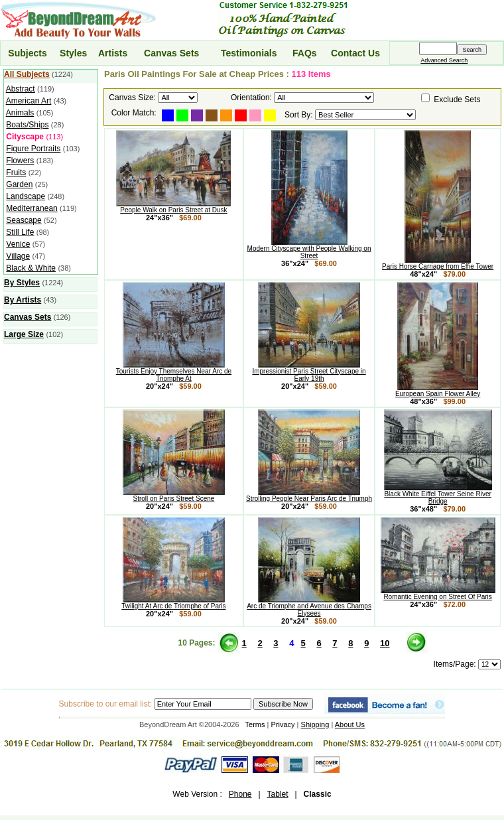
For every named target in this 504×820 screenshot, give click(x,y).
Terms (255, 724)
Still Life (20, 232)
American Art (29, 101)
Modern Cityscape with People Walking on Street (309, 249)
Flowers (20, 161)
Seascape (24, 220)
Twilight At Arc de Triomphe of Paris (173, 603)
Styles (73, 53)
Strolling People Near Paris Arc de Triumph (309, 496)
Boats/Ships (27, 125)
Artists (113, 53)
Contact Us (355, 53)
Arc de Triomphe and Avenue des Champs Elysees (309, 607)
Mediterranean (31, 208)
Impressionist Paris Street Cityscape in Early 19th (309, 372)
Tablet (277, 794)
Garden (19, 184)
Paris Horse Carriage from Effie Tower (438, 263)
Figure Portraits (33, 149)
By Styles (22, 283)
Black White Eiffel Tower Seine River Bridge (438, 495)
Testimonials (249, 53)
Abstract (21, 89)
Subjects (27, 53)
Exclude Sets (457, 100)
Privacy (283, 724)
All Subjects (27, 74)
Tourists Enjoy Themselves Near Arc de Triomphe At (174, 372)
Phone (240, 794)
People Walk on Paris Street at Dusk (173, 207)
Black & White (31, 268)
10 (385, 643)
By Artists (23, 300)
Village (18, 256)
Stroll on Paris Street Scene (174, 496)
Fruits (16, 172)
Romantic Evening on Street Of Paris (438, 594)
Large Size (24, 334)
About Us (350, 724)
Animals (20, 113)
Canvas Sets (171, 53)
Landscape (26, 196)
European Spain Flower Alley (438, 391)
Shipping (315, 724)
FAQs (305, 53)
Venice (18, 244)
